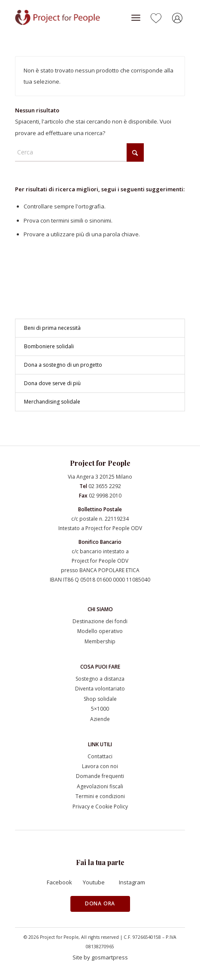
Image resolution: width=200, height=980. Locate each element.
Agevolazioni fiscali (100, 786)
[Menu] (136, 18)
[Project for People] (68, 18)
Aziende (100, 719)
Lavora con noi (100, 766)
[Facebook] (64, 883)
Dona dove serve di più (52, 383)
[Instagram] (136, 883)
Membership (100, 641)
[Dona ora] (100, 904)
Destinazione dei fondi (100, 621)
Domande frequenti (100, 776)
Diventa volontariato (100, 689)
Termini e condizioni (100, 796)
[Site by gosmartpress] (100, 958)
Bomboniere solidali (49, 346)
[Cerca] (79, 152)
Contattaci (100, 756)
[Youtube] (100, 883)
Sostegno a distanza (100, 679)
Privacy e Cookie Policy (100, 807)
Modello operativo (100, 631)
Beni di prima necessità (52, 328)
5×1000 (100, 709)
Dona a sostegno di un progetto (63, 365)
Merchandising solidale (52, 402)
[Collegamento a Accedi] (179, 19)
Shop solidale (100, 699)
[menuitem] (136, 18)
